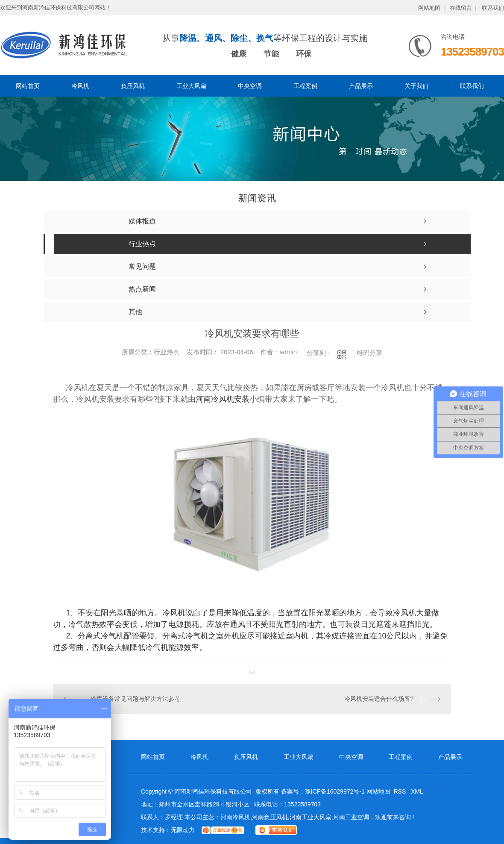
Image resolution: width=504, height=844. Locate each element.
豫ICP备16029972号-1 (335, 791)
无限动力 (183, 830)
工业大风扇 (191, 86)
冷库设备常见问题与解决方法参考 (135, 699)
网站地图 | (432, 8)
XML (417, 791)
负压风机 (133, 86)
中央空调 (250, 86)
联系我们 (493, 8)
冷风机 (80, 86)
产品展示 (361, 86)
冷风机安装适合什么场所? (379, 699)
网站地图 (378, 791)
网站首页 (28, 86)
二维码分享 (366, 353)
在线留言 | (463, 8)
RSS (400, 791)
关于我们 (416, 86)
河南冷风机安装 (223, 399)
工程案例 (305, 86)
